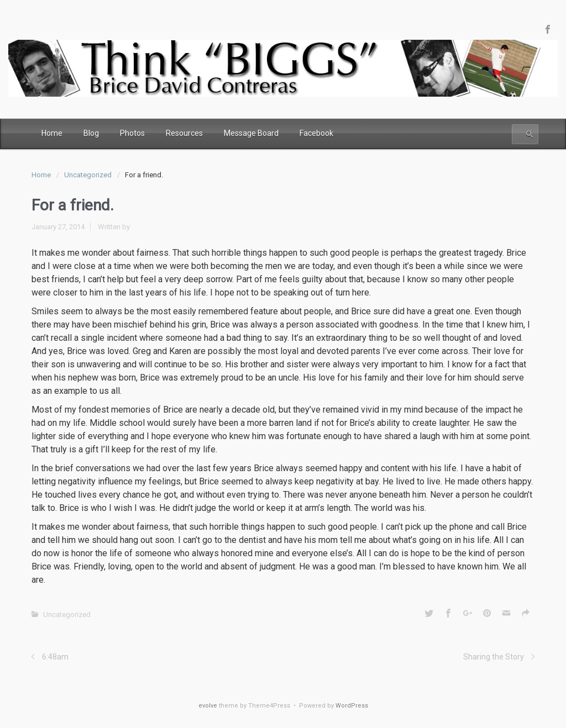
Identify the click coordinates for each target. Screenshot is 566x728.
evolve (208, 706)
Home (41, 175)
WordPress (352, 706)
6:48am (55, 657)
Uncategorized (88, 175)
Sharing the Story (494, 657)
